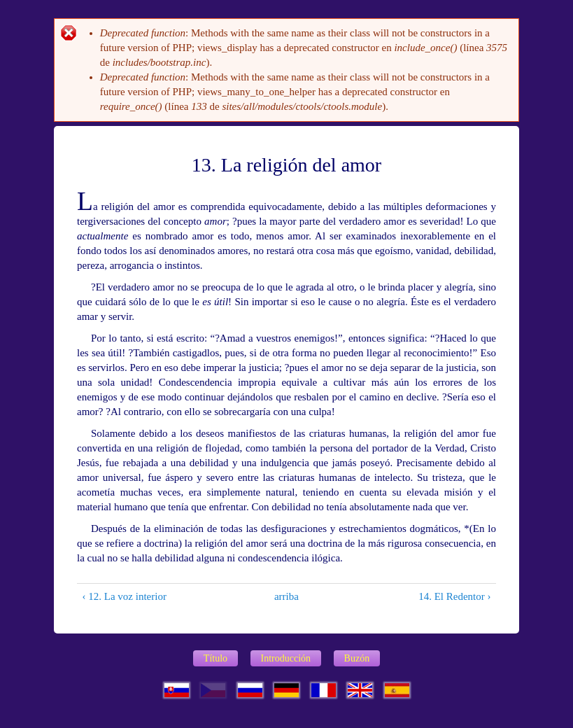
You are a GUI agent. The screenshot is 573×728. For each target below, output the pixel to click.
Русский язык (250, 690)
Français (324, 690)
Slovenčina (177, 690)
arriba (282, 596)
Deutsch (286, 690)
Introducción (286, 658)
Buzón (357, 658)
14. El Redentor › (454, 596)
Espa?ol (397, 690)
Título (215, 658)
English (360, 690)
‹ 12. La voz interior (125, 596)
